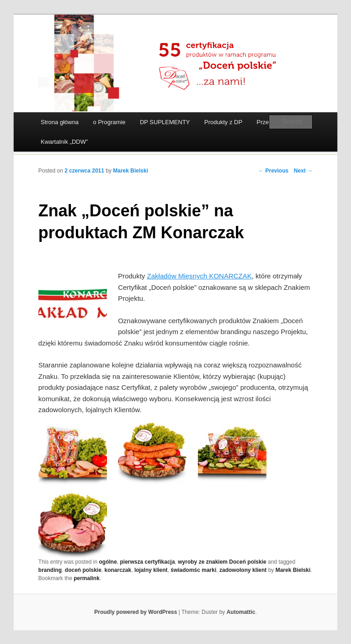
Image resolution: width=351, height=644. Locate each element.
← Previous (273, 171)
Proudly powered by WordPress (136, 612)
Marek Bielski (130, 171)
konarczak (118, 570)
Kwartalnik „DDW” (64, 142)
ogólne (108, 562)
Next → (303, 171)
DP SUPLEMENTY (165, 122)
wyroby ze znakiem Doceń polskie (222, 562)
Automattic (241, 612)
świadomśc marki (193, 570)
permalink (87, 578)
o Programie (109, 122)
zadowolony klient (243, 570)
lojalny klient (151, 570)
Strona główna (60, 122)
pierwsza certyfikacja (148, 562)
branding (50, 570)
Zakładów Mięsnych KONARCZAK (199, 276)
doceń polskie (83, 570)
